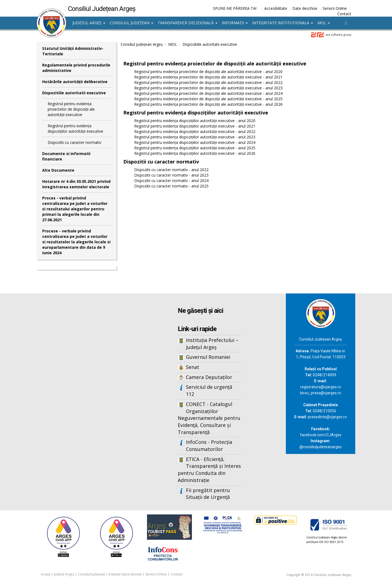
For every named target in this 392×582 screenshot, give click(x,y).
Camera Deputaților (209, 377)
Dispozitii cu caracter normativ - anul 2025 (171, 186)
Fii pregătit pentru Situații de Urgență (208, 494)
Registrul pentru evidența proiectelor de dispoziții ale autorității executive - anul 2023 (208, 88)
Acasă (45, 574)
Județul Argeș (89, 23)
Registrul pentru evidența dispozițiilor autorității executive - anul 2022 (195, 131)
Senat (193, 367)
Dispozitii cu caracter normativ (74, 142)
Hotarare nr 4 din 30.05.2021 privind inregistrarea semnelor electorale (76, 184)
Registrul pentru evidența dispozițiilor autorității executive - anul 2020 (195, 121)
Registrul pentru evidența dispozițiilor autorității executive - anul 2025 (195, 148)
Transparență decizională (188, 23)
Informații (235, 23)
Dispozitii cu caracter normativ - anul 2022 (171, 170)
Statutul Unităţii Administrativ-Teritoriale (73, 51)
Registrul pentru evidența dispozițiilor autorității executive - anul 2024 (195, 142)
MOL (324, 23)
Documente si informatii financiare (66, 156)
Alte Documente (58, 170)
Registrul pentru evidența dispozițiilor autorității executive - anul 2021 (195, 126)
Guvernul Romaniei (208, 357)
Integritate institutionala (283, 23)
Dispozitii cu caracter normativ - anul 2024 (171, 181)
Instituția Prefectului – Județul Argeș (212, 344)
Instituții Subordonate (125, 574)
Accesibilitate (276, 8)
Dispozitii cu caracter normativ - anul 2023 (171, 175)
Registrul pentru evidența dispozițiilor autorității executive (75, 128)
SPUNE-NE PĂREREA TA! (235, 8)
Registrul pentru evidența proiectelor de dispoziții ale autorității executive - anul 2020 (208, 72)
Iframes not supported (90, 383)
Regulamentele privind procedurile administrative (76, 68)
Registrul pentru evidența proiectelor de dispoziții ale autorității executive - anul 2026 (208, 104)
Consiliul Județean (131, 23)
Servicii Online (335, 8)
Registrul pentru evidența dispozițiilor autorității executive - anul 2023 (195, 137)
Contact (344, 14)
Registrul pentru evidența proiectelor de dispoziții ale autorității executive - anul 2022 (208, 82)
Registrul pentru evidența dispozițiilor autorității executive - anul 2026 (195, 153)
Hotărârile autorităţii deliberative (75, 82)
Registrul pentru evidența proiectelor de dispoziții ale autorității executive (71, 109)
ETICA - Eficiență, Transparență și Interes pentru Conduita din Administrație (209, 470)
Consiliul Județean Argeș (142, 44)
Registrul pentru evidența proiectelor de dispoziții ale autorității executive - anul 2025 (208, 99)
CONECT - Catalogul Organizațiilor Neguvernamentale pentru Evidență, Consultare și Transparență (209, 418)
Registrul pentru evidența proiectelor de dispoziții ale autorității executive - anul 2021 (208, 77)
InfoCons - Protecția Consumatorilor (209, 445)
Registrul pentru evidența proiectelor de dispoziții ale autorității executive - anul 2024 (208, 93)
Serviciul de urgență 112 (209, 390)
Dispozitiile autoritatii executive (74, 93)
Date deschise (305, 8)
